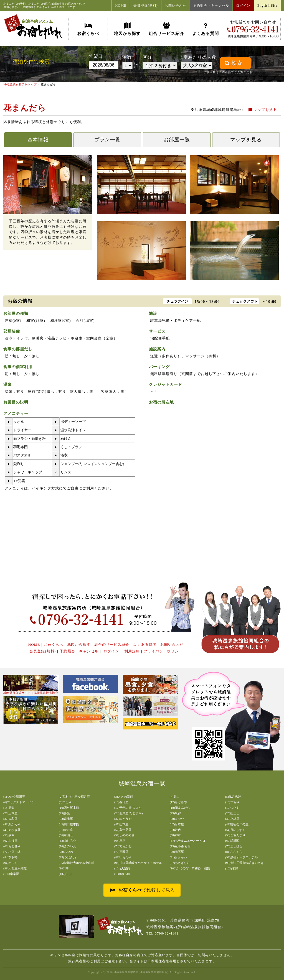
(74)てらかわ (123, 846)
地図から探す (127, 29)
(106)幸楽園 (11, 874)
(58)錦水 (175, 835)
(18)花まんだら (180, 808)
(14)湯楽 (9, 808)
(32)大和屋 (10, 819)
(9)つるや (65, 802)
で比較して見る (143, 890)
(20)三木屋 (10, 813)
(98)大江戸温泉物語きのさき (244, 863)
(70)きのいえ (67, 846)
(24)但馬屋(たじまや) (129, 813)
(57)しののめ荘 (124, 835)
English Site (267, 6)
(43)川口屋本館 (69, 824)
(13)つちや (232, 802)
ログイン (243, 6)
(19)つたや (232, 808)
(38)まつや (177, 819)
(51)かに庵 (66, 830)
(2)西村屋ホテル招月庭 (74, 797)
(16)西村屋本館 (69, 808)
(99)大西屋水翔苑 (15, 868)
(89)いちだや (123, 857)
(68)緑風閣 (232, 841)
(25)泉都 (175, 813)
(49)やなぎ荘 (12, 830)
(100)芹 (64, 868)
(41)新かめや (12, 824)
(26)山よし (232, 813)
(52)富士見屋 (123, 830)
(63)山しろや (67, 841)
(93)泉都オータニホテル (241, 857)
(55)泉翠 (9, 835)
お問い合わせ (176, 6)
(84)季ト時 (10, 857)
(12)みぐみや (178, 802)
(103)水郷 (232, 868)
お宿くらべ (88, 29)
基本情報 (38, 140)
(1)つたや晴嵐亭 (14, 797)
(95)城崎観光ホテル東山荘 (77, 863)
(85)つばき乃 (67, 857)
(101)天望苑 (122, 868)
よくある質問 (206, 29)
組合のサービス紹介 (112, 645)
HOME (121, 6)
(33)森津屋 (66, 819)
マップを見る (263, 110)
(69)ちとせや (12, 846)
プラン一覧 (107, 140)
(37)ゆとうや (123, 819)
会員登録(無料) (146, 6)
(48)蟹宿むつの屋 (237, 824)
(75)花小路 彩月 (180, 846)
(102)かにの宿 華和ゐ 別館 (190, 868)
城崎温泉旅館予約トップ (20, 84)
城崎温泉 (59, 4)
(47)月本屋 (177, 824)
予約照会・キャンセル (211, 6)
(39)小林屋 (232, 819)
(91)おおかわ (178, 857)
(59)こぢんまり (235, 835)
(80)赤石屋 (177, 852)
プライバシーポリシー (163, 651)
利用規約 (132, 651)
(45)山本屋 (121, 824)
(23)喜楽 (64, 813)
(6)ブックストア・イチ (19, 802)
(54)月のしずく (235, 830)
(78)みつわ (66, 852)
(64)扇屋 (120, 841)
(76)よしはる (234, 846)
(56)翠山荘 (66, 835)
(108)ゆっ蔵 (122, 874)
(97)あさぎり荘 (180, 863)
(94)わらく (10, 863)
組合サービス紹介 (166, 29)
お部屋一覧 (177, 140)
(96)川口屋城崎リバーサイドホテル (138, 863)
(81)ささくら (234, 852)
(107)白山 (65, 874)
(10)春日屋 (121, 802)
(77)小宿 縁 (12, 852)
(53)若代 (175, 830)
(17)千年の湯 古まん (128, 808)
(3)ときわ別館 (124, 797)
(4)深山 (175, 797)
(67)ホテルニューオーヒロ (187, 841)
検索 (234, 63)
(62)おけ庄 (10, 841)
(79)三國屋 (121, 852)
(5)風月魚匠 (233, 797)
